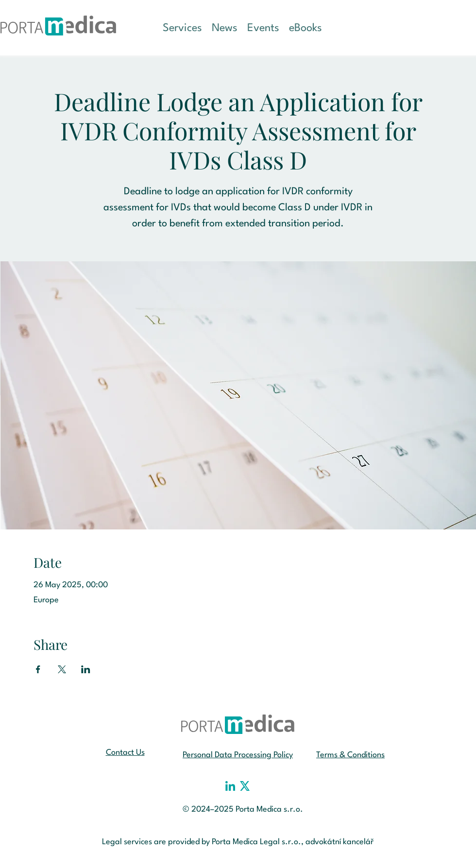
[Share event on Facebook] (38, 669)
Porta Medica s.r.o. (269, 809)
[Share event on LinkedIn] (86, 669)
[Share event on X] (62, 669)
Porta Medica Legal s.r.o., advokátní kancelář (293, 842)
